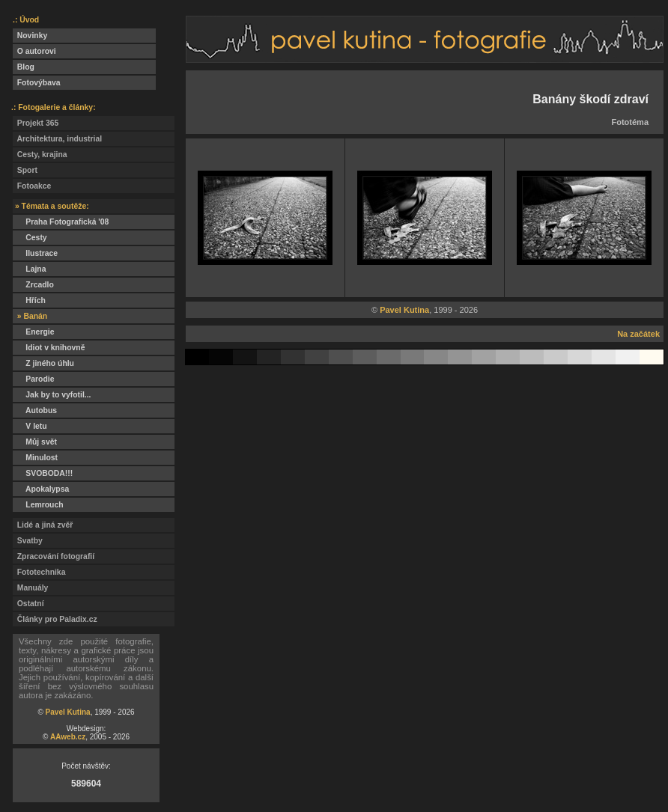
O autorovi (34, 51)
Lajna (29, 269)
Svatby (28, 541)
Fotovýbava (37, 83)
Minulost (35, 458)
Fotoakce (32, 186)
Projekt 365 (36, 123)
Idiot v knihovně (49, 348)
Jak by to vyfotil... (52, 395)
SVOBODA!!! (43, 473)
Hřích (29, 300)
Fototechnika (39, 572)
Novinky (30, 36)
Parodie (33, 379)
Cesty (30, 238)
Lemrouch (38, 505)
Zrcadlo (33, 285)
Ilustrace (35, 253)
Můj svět (35, 442)
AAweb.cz (68, 737)
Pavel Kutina (68, 712)
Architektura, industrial (57, 139)
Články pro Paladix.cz (55, 619)
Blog (24, 67)
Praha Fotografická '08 (61, 222)
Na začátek (638, 334)
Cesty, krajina (40, 155)
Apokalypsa (41, 489)
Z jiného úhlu (43, 363)
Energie (33, 332)
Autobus (35, 410)
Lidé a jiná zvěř (43, 525)
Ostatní (28, 604)
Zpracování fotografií (54, 556)
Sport (25, 170)
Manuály (30, 588)
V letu (30, 426)
